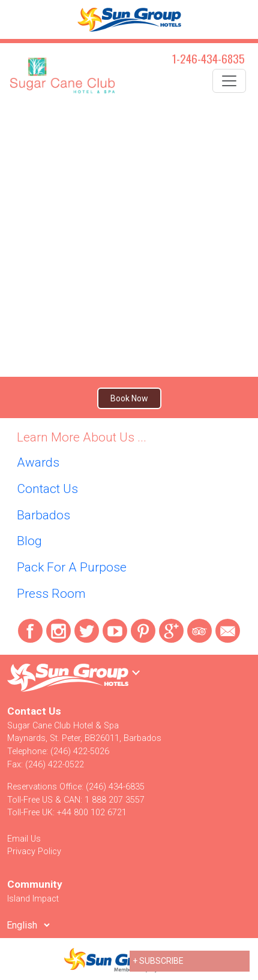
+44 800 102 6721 (92, 813)
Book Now (129, 398)
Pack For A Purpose (72, 567)
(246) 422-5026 (80, 751)
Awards (38, 462)
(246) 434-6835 (115, 787)
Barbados (43, 515)
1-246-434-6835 (208, 58)
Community (35, 884)
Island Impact (33, 899)
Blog (29, 541)
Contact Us (47, 489)
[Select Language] (28, 925)
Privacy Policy (34, 852)
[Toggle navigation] (229, 81)
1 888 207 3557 (115, 800)
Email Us (24, 839)
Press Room (51, 594)
